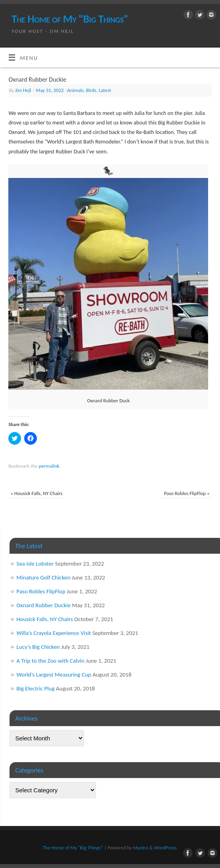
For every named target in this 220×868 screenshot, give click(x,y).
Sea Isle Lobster (35, 564)
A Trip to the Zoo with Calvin (51, 661)
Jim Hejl (23, 90)
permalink (49, 466)
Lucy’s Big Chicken (38, 647)
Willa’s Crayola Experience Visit (54, 633)
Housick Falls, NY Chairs (36, 493)
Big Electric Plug (36, 688)
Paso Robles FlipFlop (187, 493)
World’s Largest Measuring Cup (54, 675)
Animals (76, 90)
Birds (91, 90)
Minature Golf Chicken (44, 577)
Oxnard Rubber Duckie (44, 605)
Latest (105, 90)
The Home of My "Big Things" (70, 19)
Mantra (141, 848)
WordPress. (166, 848)
